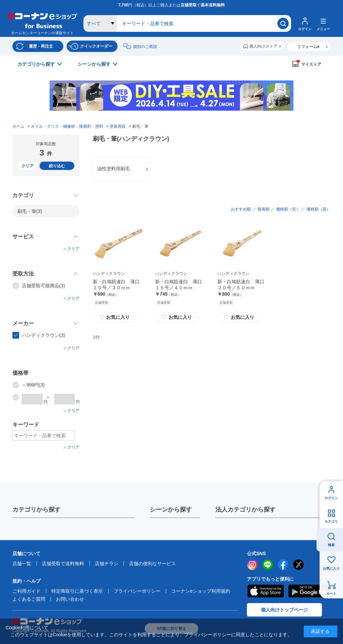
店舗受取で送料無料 (63, 564)
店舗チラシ (107, 564)
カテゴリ (331, 521)
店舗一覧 (22, 564)
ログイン (331, 498)
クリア (27, 166)
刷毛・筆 (30, 211)
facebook (283, 565)
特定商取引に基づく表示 (77, 591)
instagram (252, 565)
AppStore (265, 591)
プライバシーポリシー (137, 591)
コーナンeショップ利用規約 (201, 591)
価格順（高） (319, 209)
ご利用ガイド (26, 591)
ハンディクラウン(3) (43, 335)
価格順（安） (288, 209)
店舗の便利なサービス (152, 564)
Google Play (310, 591)
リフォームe (308, 47)
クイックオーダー (96, 46)
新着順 (264, 209)
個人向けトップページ (284, 610)
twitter (298, 565)
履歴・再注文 (41, 46)
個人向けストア (263, 46)
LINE (268, 565)
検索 (331, 545)
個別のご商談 (145, 47)
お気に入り (331, 568)
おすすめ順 (241, 209)
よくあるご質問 (29, 599)
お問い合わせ (70, 599)
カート (331, 594)
